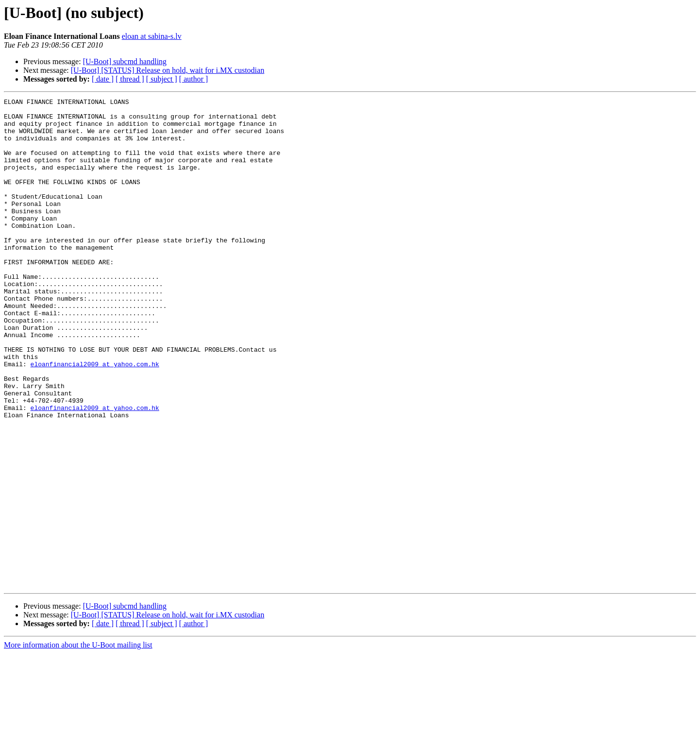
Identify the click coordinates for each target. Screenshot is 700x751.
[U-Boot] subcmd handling (125, 61)
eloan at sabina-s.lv (152, 36)
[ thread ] (130, 79)
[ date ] (103, 79)
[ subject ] (162, 79)
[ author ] (194, 79)
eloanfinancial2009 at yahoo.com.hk (95, 418)
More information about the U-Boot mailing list (78, 742)
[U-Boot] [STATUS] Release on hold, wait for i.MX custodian (168, 70)
